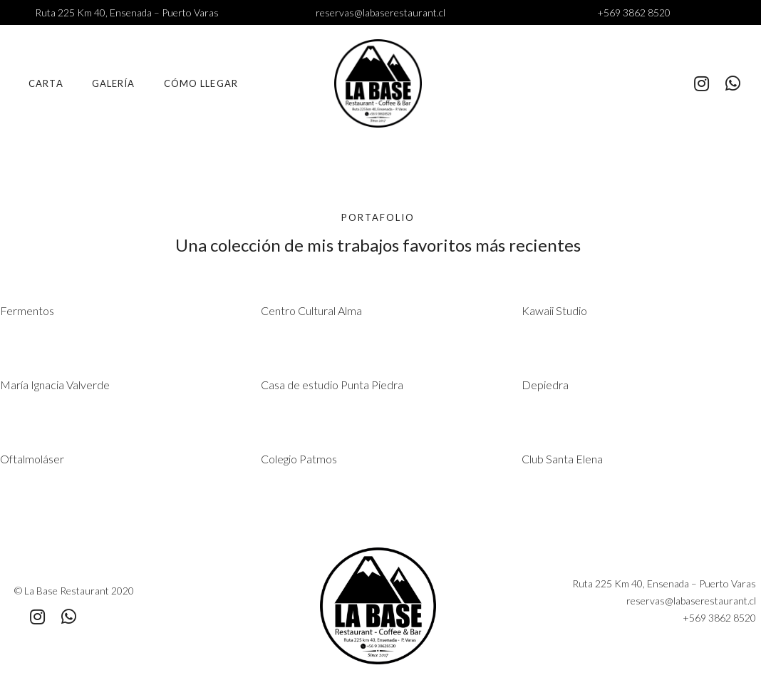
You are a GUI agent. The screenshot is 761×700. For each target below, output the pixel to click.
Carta (46, 83)
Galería (114, 83)
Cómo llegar (201, 83)
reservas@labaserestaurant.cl (380, 12)
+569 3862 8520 (634, 12)
